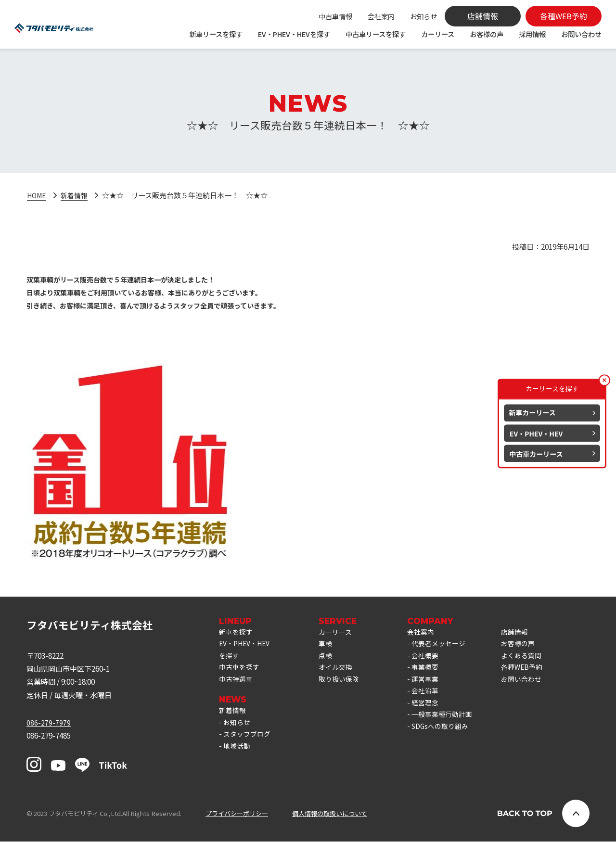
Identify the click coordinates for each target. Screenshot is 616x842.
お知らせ (423, 16)
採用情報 (532, 34)
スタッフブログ (249, 744)
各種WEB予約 (536, 672)
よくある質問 (535, 659)
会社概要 (434, 659)
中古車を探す (241, 672)
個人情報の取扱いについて (330, 814)
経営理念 (434, 712)
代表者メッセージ (449, 646)
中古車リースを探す (376, 34)
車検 (331, 646)
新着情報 (77, 195)
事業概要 (434, 672)
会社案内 (381, 16)
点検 (331, 659)
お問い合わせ (581, 34)
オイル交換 (342, 672)
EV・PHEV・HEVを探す (294, 34)
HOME (38, 195)
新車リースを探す (216, 34)
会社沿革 (434, 698)
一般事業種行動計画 (452, 725)
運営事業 (434, 685)
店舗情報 (528, 632)
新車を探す (237, 632)
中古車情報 (335, 16)
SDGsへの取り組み (450, 738)
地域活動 (238, 757)
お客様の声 (487, 34)
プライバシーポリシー (237, 814)
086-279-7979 (49, 723)
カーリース (438, 34)
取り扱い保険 (346, 685)
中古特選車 (237, 685)
